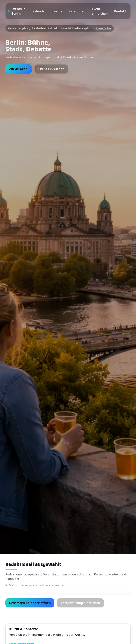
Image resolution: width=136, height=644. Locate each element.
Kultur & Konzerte (24, 629)
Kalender (39, 11)
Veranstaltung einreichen (80, 603)
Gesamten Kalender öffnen (30, 603)
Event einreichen (100, 11)
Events (57, 11)
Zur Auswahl (19, 69)
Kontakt (120, 11)
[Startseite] (18, 11)
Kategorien (77, 11)
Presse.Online (104, 28)
